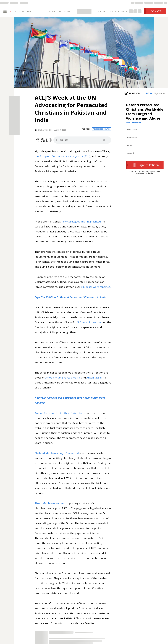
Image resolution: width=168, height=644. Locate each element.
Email (129, 149)
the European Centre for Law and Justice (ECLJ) (62, 160)
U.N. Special (82, 326)
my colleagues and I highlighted (82, 225)
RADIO (102, 13)
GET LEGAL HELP (118, 13)
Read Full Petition (134, 126)
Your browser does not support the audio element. (82, 144)
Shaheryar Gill (45, 134)
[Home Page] (84, 13)
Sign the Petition (145, 169)
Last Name (132, 141)
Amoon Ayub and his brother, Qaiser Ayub (60, 417)
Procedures (96, 326)
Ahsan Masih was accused (50, 507)
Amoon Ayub (53, 381)
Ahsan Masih (94, 381)
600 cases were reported (96, 291)
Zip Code (131, 157)
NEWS (52, 13)
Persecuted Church (102, 133)
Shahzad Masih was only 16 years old (57, 457)
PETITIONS (64, 13)
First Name (132, 133)
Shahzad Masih (71, 381)
